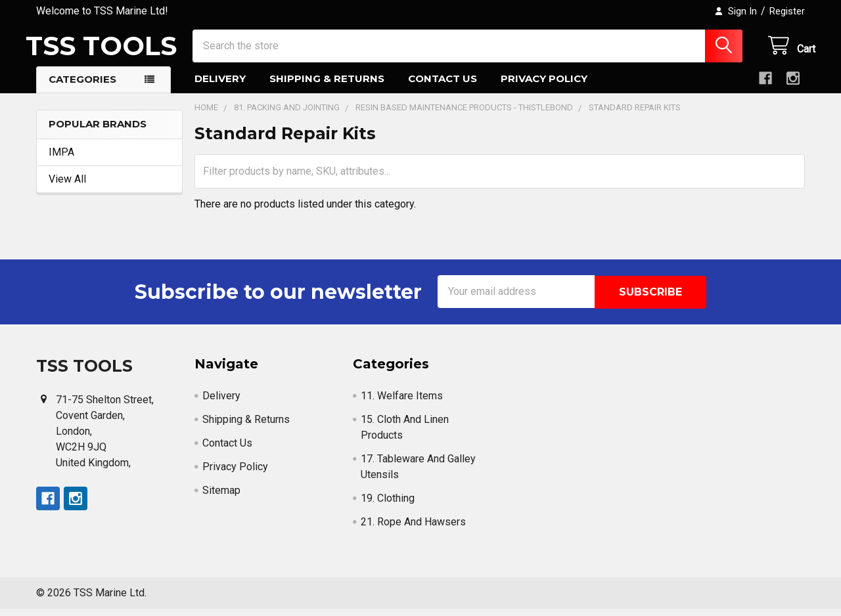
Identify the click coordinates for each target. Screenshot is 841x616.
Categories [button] (82, 88)
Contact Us (443, 87)
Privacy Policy (544, 87)
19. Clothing (388, 505)
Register (787, 11)
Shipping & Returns (327, 87)
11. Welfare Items (402, 403)
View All (67, 187)
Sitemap (221, 497)
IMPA (61, 160)
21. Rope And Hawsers (413, 529)
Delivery (220, 87)
